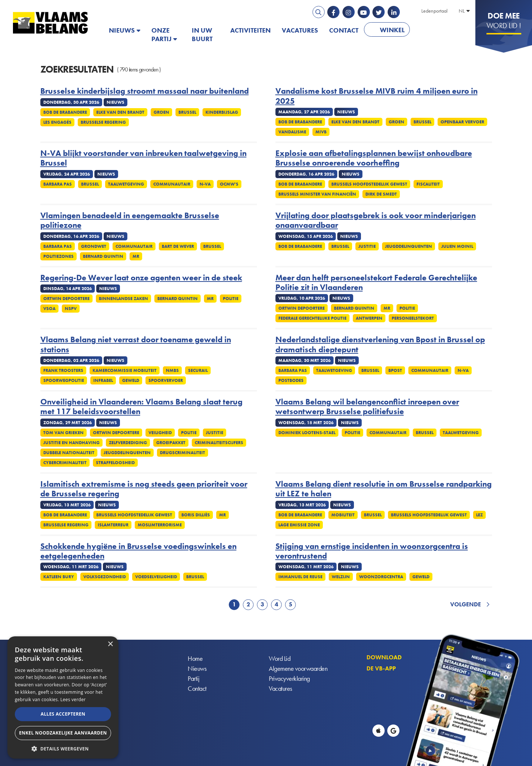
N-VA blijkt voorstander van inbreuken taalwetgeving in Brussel (143, 158)
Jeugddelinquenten (409, 246)
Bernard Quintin (103, 256)
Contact (344, 30)
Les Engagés (57, 122)
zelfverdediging (128, 443)
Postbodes (291, 380)
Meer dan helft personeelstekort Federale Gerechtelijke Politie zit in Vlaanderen (376, 283)
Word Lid (280, 659)
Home (195, 659)
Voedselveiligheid (156, 577)
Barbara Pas (58, 184)
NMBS (172, 370)
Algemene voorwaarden (298, 669)
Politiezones (58, 256)
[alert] (63, 697)
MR (136, 256)
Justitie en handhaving (71, 443)
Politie (231, 299)
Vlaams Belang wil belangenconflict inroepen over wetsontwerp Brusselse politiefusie (367, 407)
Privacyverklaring (289, 679)
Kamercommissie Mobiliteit (125, 370)
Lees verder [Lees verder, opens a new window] (73, 700)
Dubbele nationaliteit (69, 453)
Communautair (172, 184)
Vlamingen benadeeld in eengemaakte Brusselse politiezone (130, 221)
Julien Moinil (457, 246)
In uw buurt (202, 34)
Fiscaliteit (428, 184)
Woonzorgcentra (381, 577)
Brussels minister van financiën (317, 194)
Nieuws (122, 30)
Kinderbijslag (222, 112)
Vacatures (300, 30)
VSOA (49, 309)
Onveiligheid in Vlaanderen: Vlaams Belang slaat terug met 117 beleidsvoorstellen (141, 407)
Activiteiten (250, 30)
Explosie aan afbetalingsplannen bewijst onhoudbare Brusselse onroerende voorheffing (374, 158)
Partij (193, 679)
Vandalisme (292, 132)
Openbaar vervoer (462, 122)
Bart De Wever (178, 246)
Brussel (187, 112)
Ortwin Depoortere (66, 299)
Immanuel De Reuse (300, 577)
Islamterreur (113, 525)
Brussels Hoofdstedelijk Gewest (369, 184)
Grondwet (94, 246)
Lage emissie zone (299, 525)
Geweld (131, 380)
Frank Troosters (63, 370)
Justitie (367, 246)
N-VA (205, 184)
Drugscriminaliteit (183, 453)
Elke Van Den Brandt (120, 112)
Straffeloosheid (115, 463)
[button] (63, 748)
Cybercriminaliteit (65, 463)
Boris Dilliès (196, 515)
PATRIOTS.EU (439, 30)
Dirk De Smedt (381, 194)
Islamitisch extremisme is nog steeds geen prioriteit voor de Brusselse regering (144, 489)
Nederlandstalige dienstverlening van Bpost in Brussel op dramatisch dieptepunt (380, 345)
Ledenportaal (434, 11)
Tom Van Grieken (63, 433)
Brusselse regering (103, 122)
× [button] (110, 644)
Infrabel (103, 380)
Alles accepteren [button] (63, 714)
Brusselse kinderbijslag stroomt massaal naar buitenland (145, 91)
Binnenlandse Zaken (123, 299)
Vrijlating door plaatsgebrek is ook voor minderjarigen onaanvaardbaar (376, 221)
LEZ (479, 515)
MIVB (321, 132)
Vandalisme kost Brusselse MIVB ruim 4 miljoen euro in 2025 (377, 96)
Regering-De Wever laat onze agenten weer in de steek (141, 278)
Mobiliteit (343, 515)
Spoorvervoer (166, 380)
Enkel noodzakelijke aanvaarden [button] (63, 733)
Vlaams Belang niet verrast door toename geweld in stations (136, 345)
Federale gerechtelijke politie (312, 318)
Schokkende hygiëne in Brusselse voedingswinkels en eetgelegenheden (138, 551)
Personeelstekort (413, 318)
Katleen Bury (59, 577)
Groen (161, 112)
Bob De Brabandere (65, 112)
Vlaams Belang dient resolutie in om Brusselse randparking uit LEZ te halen (384, 489)
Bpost (395, 370)
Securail (198, 370)
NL (462, 11)
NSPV (71, 309)
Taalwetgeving (126, 184)
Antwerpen (369, 318)
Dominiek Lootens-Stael (307, 433)
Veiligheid (160, 433)
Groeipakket (171, 443)
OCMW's (229, 184)
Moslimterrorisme (160, 525)
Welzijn (341, 577)
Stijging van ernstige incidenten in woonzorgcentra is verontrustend (372, 551)
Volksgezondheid (105, 577)
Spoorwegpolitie (64, 380)
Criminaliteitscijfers (219, 443)
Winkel (392, 30)
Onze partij (161, 34)
